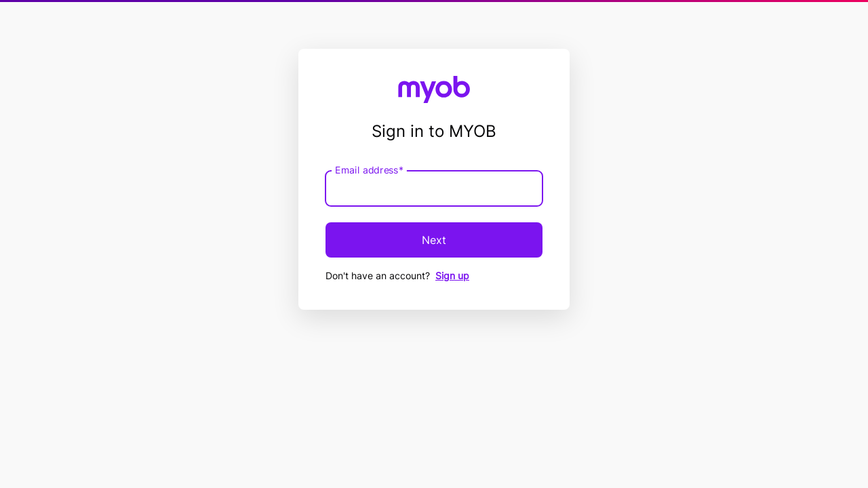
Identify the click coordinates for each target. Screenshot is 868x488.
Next (434, 240)
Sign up (452, 276)
